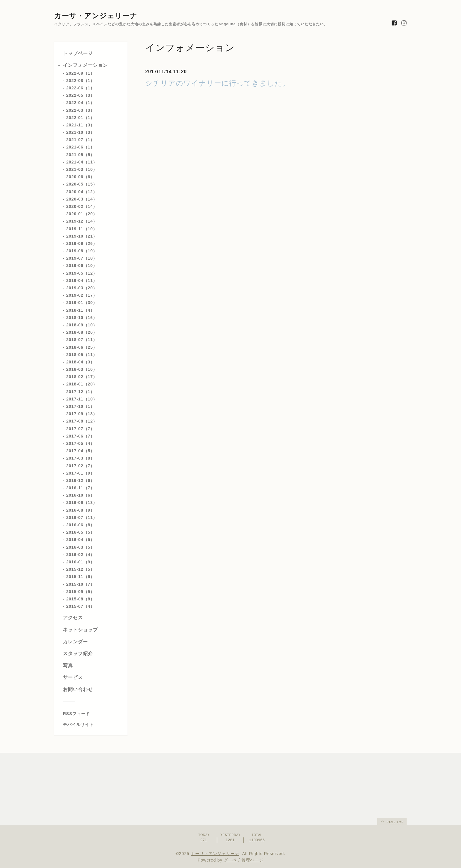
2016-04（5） (80, 540)
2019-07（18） (82, 258)
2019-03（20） (82, 288)
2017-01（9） (80, 473)
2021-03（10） (82, 169)
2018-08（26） (82, 332)
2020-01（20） (82, 214)
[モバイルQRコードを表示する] (93, 725)
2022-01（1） (80, 118)
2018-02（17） (82, 377)
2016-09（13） (82, 503)
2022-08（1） (80, 81)
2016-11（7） (80, 488)
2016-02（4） (80, 555)
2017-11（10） (82, 399)
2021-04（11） (82, 162)
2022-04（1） (80, 103)
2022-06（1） (80, 88)
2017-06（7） (80, 436)
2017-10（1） (80, 406)
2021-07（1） (80, 140)
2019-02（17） (82, 295)
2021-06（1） (80, 147)
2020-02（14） (82, 206)
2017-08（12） (82, 421)
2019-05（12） (82, 273)
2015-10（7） (80, 584)
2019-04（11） (82, 281)
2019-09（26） (82, 243)
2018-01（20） (82, 384)
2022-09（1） (80, 73)
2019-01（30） (82, 303)
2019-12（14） (82, 221)
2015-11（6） (80, 577)
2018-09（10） (82, 325)
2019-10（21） (82, 236)
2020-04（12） (82, 192)
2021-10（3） (80, 132)
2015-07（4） (80, 606)
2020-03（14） (82, 199)
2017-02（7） (80, 466)
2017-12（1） (80, 392)
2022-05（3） (80, 95)
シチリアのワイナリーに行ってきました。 (217, 83)
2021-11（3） (80, 125)
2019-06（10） (82, 266)
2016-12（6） (80, 480)
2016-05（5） (80, 532)
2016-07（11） (82, 518)
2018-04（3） (80, 362)
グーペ (230, 860)
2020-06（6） (80, 177)
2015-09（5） (80, 592)
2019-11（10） (82, 229)
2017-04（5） (80, 451)
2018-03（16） (82, 369)
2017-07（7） (80, 429)
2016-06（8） (80, 525)
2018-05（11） (82, 355)
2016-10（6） (80, 495)
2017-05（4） (80, 443)
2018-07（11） (82, 340)
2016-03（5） (80, 547)
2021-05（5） (80, 155)
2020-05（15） (82, 184)
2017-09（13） (82, 414)
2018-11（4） (80, 310)
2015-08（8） (80, 599)
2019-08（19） (82, 251)
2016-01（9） (80, 562)
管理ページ (252, 860)
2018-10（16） (82, 318)
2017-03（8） (80, 458)
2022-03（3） (80, 110)
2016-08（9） (80, 510)
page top (392, 821)
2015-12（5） (80, 569)
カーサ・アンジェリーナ (96, 16)
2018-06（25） (82, 347)
